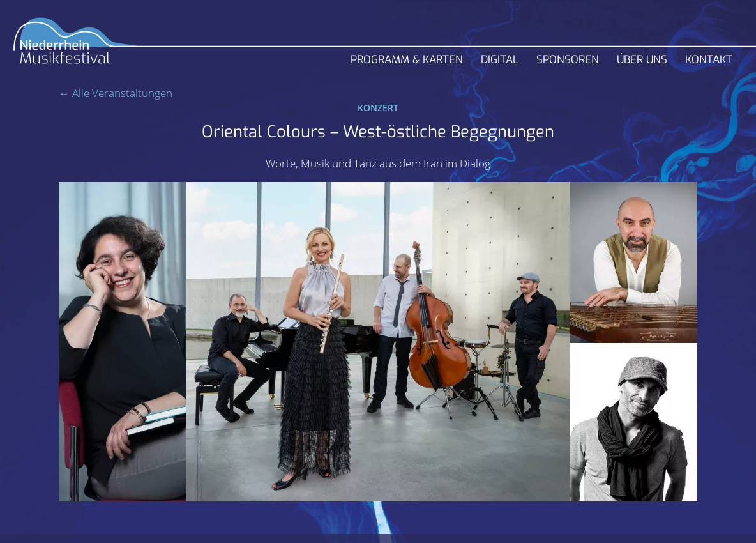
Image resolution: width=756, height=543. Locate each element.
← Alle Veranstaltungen (116, 93)
